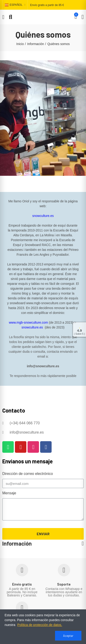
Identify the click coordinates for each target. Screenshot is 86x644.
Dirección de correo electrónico (28, 474)
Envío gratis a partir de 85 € (47, 5)
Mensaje (9, 493)
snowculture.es (43, 216)
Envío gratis (22, 584)
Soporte (64, 584)
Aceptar (68, 636)
